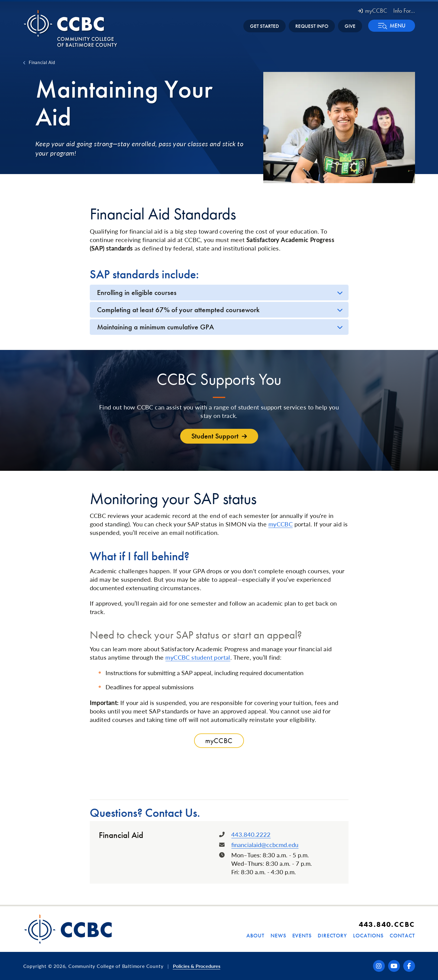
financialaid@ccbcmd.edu (265, 845)
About (255, 935)
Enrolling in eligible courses (137, 292)
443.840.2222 (251, 834)
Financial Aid (42, 62)
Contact (402, 935)
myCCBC (373, 11)
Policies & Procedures (197, 966)
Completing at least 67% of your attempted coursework (178, 310)
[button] (392, 26)
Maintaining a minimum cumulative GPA (156, 327)
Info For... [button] (404, 11)
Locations (368, 935)
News (278, 935)
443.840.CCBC (387, 924)
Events (302, 935)
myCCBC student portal (198, 657)
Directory (332, 935)
